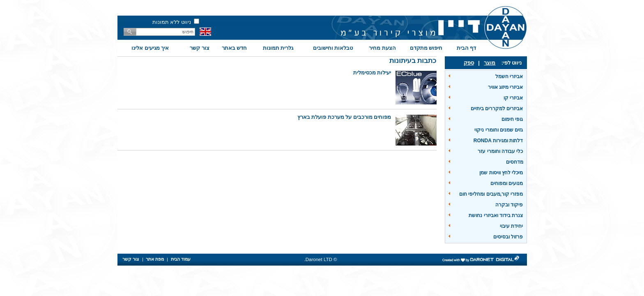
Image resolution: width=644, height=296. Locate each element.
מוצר (490, 63)
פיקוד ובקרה (509, 205)
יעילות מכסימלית (372, 73)
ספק (469, 63)
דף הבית (467, 48)
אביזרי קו (513, 98)
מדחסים (515, 162)
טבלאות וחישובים (333, 48)
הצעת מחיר (382, 48)
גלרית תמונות (278, 48)
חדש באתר (235, 48)
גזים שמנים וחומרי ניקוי (499, 130)
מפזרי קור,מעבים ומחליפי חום (491, 194)
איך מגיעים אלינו (150, 48)
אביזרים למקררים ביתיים (497, 109)
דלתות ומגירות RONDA (498, 141)
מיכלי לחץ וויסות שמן (501, 173)
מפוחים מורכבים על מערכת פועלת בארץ (344, 117)
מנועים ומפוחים (507, 183)
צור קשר (200, 48)
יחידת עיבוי (511, 226)
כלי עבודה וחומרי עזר (500, 151)
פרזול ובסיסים (508, 237)
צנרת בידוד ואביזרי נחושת (496, 215)
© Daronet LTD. (321, 259)
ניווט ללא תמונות (172, 22)
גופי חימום (512, 119)
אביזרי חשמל (509, 76)
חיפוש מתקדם (426, 48)
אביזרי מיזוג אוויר (506, 87)
